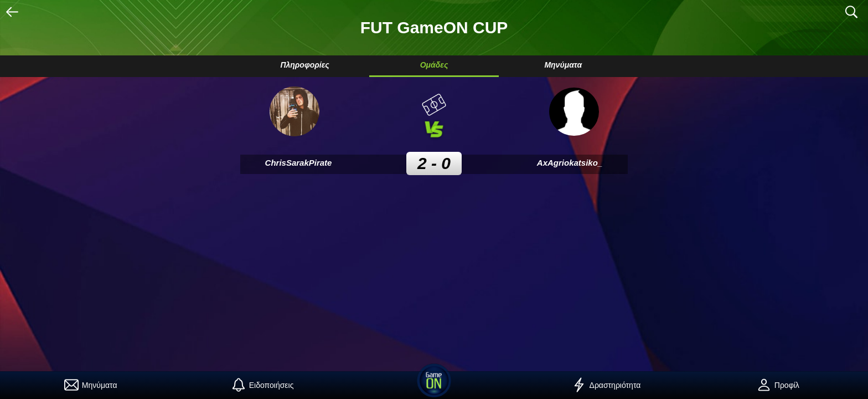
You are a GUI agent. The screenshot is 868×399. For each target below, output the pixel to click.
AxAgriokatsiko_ (570, 163)
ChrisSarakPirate (299, 163)
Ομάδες (434, 65)
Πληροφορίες (304, 65)
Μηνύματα (563, 65)
